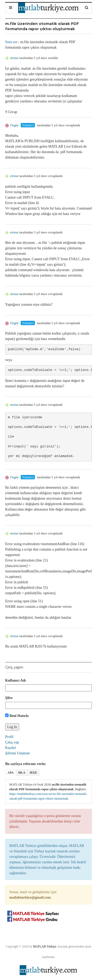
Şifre (9, 698)
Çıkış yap (12, 742)
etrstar (12, 58)
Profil (9, 737)
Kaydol (10, 748)
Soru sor (11, 42)
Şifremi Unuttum (17, 753)
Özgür (12, 125)
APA (11, 773)
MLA (22, 773)
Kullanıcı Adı (16, 680)
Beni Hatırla (17, 716)
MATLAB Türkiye (45, 946)
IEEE (33, 773)
